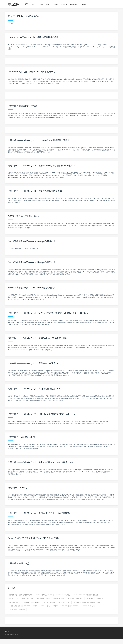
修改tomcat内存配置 (43, 599)
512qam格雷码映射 (15, 602)
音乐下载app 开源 (59, 599)
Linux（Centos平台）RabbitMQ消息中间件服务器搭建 (33, 37)
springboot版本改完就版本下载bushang (87, 602)
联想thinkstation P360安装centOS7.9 (66, 606)
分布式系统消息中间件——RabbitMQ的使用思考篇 (32, 262)
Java (41, 4)
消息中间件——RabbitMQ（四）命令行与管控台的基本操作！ (37, 191)
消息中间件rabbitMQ (17, 488)
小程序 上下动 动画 (15, 606)
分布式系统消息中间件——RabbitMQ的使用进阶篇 (32, 288)
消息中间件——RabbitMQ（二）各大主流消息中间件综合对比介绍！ (40, 513)
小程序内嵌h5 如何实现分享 (17, 610)
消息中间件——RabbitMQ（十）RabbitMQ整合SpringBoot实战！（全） (42, 462)
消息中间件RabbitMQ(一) (20, 563)
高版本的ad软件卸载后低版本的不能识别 (21, 595)
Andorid (55, 4)
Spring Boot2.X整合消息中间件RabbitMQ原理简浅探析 (33, 538)
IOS (47, 4)
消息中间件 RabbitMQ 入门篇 (22, 437)
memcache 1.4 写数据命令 (95, 599)
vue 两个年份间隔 (49, 602)
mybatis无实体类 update (44, 595)
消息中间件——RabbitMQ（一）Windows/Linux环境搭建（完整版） (40, 140)
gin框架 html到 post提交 (32, 602)
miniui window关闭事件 (63, 595)
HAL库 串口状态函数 (64, 602)
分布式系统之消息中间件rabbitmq (24, 216)
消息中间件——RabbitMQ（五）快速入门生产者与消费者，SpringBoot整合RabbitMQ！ (49, 313)
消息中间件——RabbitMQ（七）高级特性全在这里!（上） (35, 363)
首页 (26, 4)
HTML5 (84, 4)
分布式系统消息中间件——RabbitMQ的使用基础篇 (32, 241)
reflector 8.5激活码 (31, 606)
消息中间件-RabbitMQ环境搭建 (22, 106)
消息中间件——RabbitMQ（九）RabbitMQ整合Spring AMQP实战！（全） (43, 414)
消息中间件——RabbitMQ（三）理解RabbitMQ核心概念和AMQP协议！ (42, 166)
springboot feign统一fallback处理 (21, 599)
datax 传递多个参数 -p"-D (75, 599)
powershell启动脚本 (88, 606)
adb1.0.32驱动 (45, 606)
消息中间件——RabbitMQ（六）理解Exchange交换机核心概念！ (38, 338)
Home (7, 631)
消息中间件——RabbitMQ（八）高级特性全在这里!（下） (35, 389)
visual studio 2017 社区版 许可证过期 (86, 595)
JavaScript (74, 4)
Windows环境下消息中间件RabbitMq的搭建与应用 (31, 72)
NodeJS (64, 4)
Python (33, 4)
